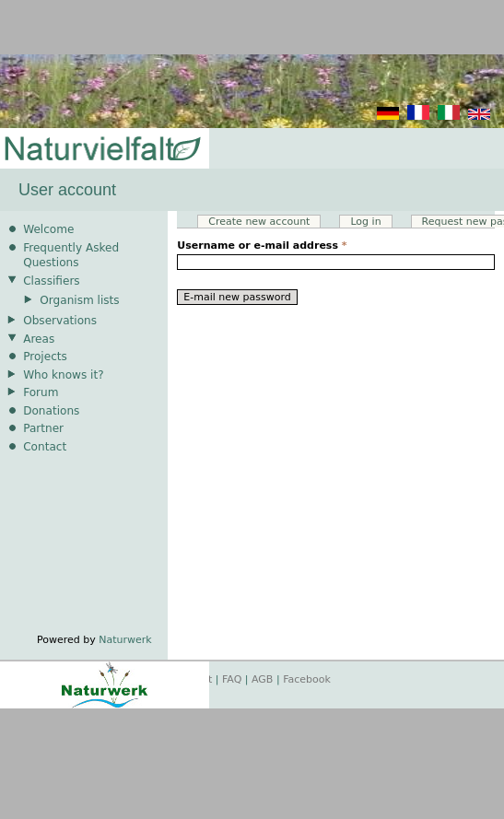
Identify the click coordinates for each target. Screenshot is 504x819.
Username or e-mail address (262, 246)
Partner (43, 428)
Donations (51, 411)
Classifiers (52, 281)
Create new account (259, 222)
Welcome (48, 229)
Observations (60, 321)
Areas (39, 339)
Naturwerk (125, 640)
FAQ (232, 679)
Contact (45, 447)
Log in (365, 222)
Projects (45, 357)
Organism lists (79, 300)
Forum (41, 392)
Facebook (307, 679)
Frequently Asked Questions (71, 256)
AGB (262, 679)
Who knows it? (64, 375)
